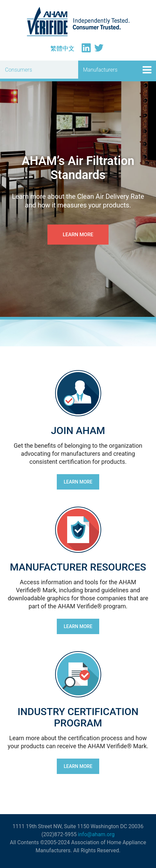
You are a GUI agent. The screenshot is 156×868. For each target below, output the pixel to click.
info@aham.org (96, 834)
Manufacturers (100, 70)
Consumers (19, 70)
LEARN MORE (78, 482)
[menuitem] (62, 49)
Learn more (78, 235)
